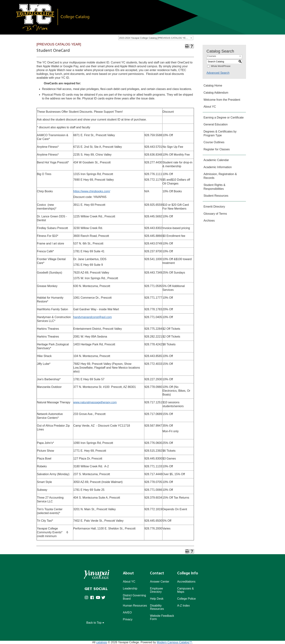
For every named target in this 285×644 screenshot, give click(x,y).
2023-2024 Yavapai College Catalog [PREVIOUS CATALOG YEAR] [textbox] (154, 38)
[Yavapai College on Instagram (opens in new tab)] (87, 600)
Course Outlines (214, 142)
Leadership (130, 588)
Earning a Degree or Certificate (224, 118)
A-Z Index (183, 606)
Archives (209, 221)
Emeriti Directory (214, 207)
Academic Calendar (216, 160)
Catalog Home (213, 86)
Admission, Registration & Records (220, 176)
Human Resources (135, 606)
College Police (186, 599)
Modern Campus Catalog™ (174, 642)
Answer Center (160, 582)
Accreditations (186, 582)
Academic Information (218, 167)
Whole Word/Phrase (221, 66)
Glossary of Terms (215, 214)
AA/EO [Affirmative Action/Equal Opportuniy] (127, 612)
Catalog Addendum (216, 93)
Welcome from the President (222, 100)
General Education (216, 124)
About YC (210, 107)
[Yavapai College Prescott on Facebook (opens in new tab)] (93, 600)
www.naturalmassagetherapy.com (95, 402)
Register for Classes (217, 149)
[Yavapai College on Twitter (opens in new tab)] (104, 600)
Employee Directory (156, 590)
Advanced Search (218, 73)
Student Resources (216, 196)
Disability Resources (157, 607)
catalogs (102, 642)
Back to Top (95, 623)
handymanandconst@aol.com (93, 317)
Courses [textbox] (212, 56)
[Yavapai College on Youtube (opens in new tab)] (99, 600)
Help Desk (157, 599)
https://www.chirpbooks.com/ (92, 191)
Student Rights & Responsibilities (214, 187)
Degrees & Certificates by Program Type (220, 133)
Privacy (128, 619)
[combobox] (156, 38)
